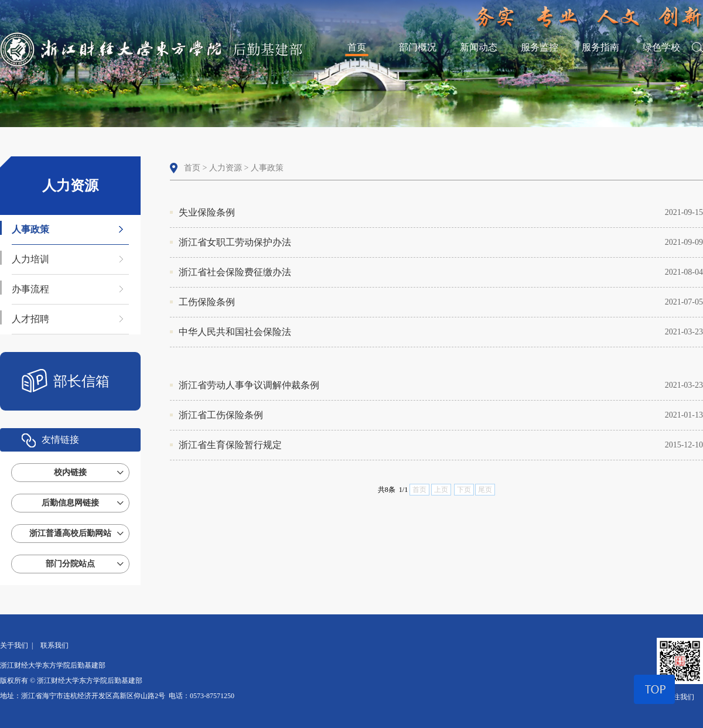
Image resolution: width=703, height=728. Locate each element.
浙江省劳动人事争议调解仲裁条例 (441, 385)
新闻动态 (479, 47)
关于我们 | (18, 645)
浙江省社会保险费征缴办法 (441, 272)
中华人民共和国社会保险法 (441, 332)
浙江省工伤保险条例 (441, 415)
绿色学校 (661, 47)
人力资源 (226, 168)
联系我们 (54, 645)
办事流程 (30, 289)
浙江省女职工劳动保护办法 (441, 242)
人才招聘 (30, 319)
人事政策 (30, 229)
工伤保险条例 (441, 302)
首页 (357, 47)
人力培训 (30, 259)
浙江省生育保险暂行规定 (441, 445)
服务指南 (600, 47)
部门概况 (418, 47)
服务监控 (540, 47)
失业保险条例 (441, 213)
